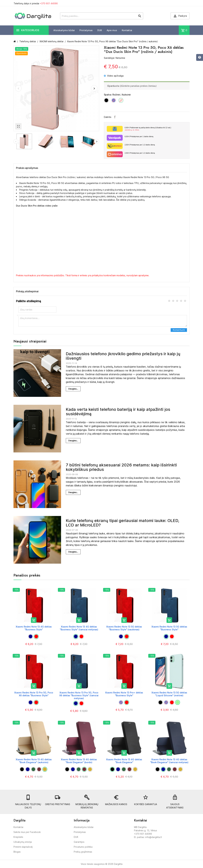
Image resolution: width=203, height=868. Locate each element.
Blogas (17, 852)
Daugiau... (73, 389)
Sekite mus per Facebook (27, 832)
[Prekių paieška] (102, 16)
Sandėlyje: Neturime (115, 58)
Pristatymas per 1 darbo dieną (139, 136)
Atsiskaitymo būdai (64, 30)
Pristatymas (86, 30)
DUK (100, 30)
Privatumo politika (83, 847)
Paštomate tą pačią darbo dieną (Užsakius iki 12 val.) (156, 129)
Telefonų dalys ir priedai (36, 3)
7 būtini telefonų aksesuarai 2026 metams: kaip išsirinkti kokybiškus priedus (121, 467)
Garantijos (79, 842)
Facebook (115, 117)
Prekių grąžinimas (83, 852)
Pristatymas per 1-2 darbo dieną (140, 145)
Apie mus (112, 30)
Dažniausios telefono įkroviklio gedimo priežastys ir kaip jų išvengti (123, 356)
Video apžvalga (114, 76)
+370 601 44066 (49, 3)
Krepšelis (18, 837)
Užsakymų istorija (23, 842)
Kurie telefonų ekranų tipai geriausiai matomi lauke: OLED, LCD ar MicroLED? (123, 523)
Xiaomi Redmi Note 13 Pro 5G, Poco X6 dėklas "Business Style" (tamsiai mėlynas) (79, 695)
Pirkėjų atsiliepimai (27, 291)
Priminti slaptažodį (23, 847)
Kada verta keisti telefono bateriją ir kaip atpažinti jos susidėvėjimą (118, 412)
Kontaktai (127, 30)
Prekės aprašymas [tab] (27, 168)
